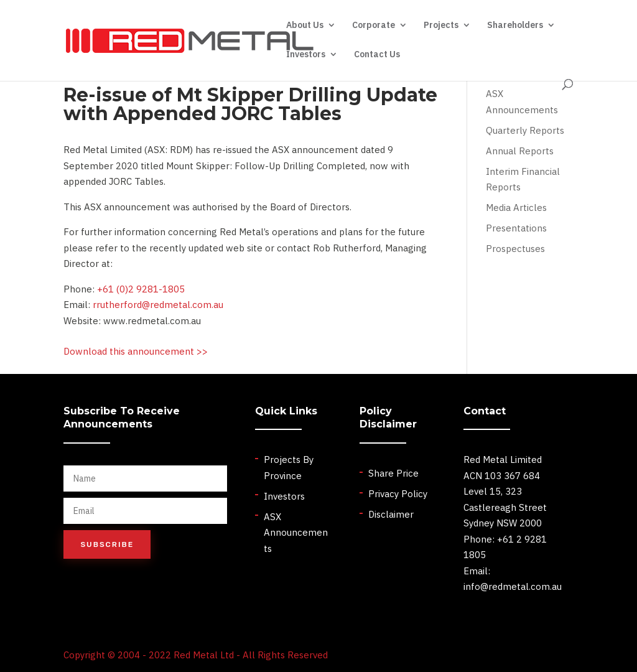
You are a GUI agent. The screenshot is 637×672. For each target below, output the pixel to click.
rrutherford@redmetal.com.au (158, 305)
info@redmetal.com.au (513, 586)
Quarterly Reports (525, 130)
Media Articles (516, 208)
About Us (305, 26)
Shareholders (515, 26)
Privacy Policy (398, 494)
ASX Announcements (296, 533)
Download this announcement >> (136, 351)
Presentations (516, 228)
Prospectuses (515, 249)
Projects (441, 26)
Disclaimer (391, 514)
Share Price (393, 473)
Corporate (374, 26)
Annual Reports (520, 151)
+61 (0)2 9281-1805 (141, 289)
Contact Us (377, 55)
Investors (306, 55)
